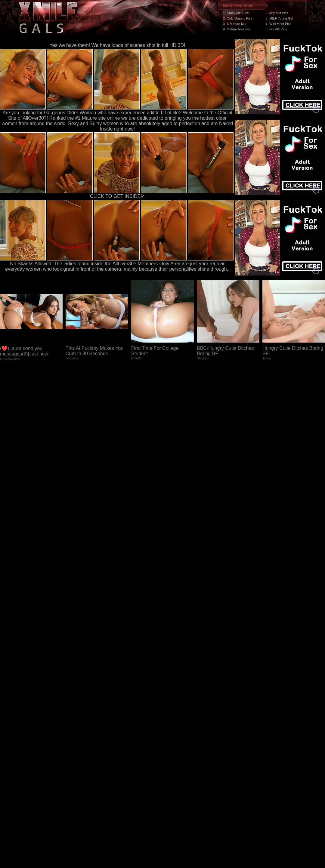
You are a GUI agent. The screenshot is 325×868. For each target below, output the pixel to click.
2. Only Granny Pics (238, 18)
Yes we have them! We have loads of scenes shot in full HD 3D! (118, 45)
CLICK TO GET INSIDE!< (117, 196)
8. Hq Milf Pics (276, 29)
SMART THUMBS (173, 758)
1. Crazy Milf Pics (236, 13)
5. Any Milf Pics (277, 13)
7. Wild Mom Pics (279, 24)
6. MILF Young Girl (279, 18)
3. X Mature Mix (235, 24)
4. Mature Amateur (237, 29)
